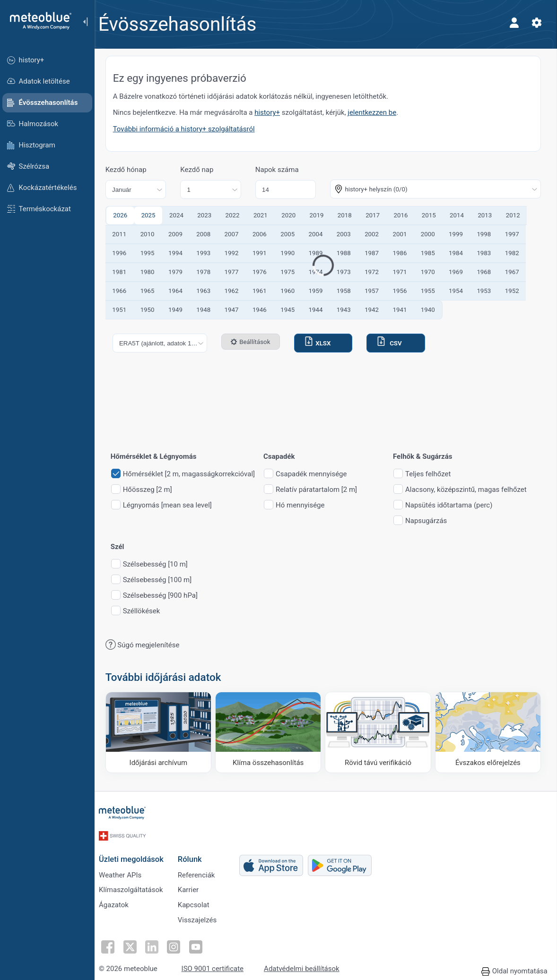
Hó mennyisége (306, 505)
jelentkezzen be (378, 112)
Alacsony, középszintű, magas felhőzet (472, 490)
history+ (273, 112)
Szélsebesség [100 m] (163, 580)
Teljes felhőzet (434, 474)
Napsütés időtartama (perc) (454, 505)
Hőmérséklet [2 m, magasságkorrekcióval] (195, 474)
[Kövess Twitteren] (135, 945)
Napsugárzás (432, 521)
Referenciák (202, 871)
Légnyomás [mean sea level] (173, 505)
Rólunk (195, 855)
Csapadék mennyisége (317, 474)
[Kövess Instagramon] (178, 945)
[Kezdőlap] (37, 21)
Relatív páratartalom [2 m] (322, 490)
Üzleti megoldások (136, 855)
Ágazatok (119, 902)
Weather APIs (125, 871)
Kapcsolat (199, 902)
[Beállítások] (536, 23)
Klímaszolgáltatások (136, 886)
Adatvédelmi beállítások (307, 967)
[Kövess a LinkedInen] (157, 945)
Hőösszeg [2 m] (153, 490)
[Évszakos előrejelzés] (488, 732)
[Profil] (513, 23)
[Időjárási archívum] (163, 732)
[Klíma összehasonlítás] (272, 732)
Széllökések (147, 611)
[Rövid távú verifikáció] (380, 732)
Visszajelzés (203, 918)
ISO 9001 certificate (218, 967)
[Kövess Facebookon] (113, 945)
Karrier (193, 886)
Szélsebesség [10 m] (161, 564)
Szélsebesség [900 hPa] (166, 596)
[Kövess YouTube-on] (200, 945)
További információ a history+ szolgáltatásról (190, 129)
